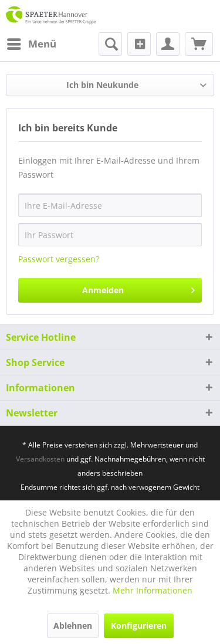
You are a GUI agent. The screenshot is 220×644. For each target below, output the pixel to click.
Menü (32, 43)
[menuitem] (31, 44)
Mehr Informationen (153, 590)
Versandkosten (40, 459)
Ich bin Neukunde (102, 85)
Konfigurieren (139, 626)
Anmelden (138, 288)
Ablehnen (73, 626)
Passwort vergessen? (59, 259)
